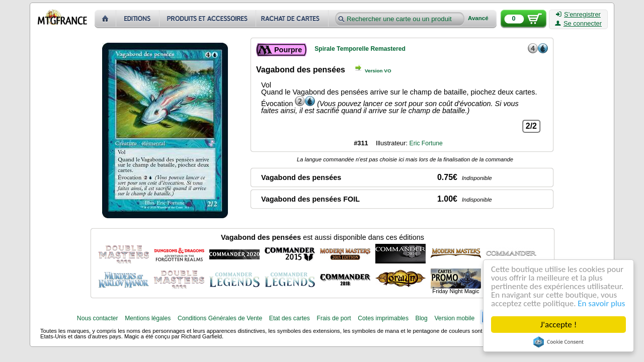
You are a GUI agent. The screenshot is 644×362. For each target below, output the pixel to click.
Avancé (478, 18)
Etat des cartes (290, 318)
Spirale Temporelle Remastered (360, 49)
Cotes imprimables (383, 318)
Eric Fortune (426, 143)
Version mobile (454, 318)
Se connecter (578, 24)
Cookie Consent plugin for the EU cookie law (558, 342)
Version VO (378, 71)
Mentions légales (148, 318)
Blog (422, 318)
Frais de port (334, 318)
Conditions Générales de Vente (220, 318)
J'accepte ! (558, 325)
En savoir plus (601, 303)
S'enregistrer (578, 15)
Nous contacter (98, 318)
